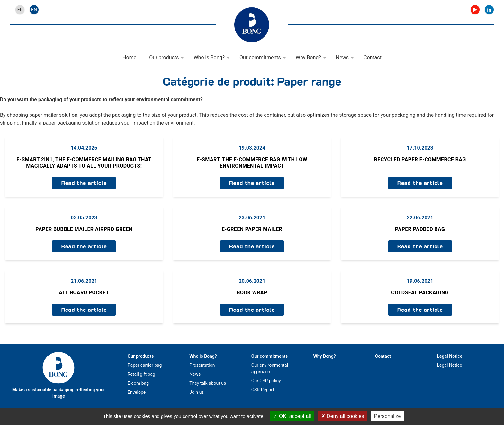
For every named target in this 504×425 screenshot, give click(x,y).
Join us (197, 392)
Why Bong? (308, 57)
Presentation (202, 365)
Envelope (137, 392)
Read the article (84, 183)
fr (20, 10)
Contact (373, 57)
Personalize (388, 416)
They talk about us (208, 383)
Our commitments (260, 57)
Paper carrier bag (145, 365)
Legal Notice (450, 356)
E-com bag (138, 383)
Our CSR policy (266, 381)
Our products (164, 57)
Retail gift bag (141, 374)
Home (129, 57)
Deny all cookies (343, 416)
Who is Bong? (209, 57)
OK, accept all (292, 416)
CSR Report (263, 390)
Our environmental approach (270, 368)
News (342, 57)
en (34, 10)
